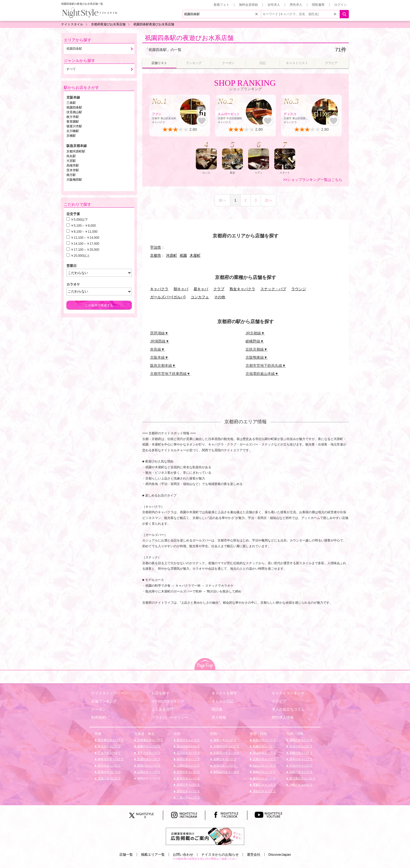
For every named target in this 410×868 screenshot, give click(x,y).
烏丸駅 (71, 156)
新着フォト (221, 5)
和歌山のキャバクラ (226, 772)
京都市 (156, 255)
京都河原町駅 (76, 151)
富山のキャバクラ (188, 746)
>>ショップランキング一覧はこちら (313, 180)
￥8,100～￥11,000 (84, 232)
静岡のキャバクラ (188, 785)
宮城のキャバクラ (148, 759)
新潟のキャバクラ (188, 740)
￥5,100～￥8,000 (83, 226)
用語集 (217, 709)
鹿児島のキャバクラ (302, 778)
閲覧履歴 (318, 5)
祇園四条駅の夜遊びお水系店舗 (189, 38)
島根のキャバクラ (264, 746)
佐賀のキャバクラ (301, 746)
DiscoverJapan (280, 855)
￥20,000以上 (80, 256)
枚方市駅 (73, 117)
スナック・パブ (273, 289)
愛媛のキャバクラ (264, 785)
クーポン (99, 709)
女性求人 (274, 5)
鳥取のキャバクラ (264, 740)
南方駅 (71, 175)
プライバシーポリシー (170, 717)
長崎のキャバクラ (301, 753)
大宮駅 (71, 161)
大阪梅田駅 (74, 180)
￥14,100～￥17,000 (85, 244)
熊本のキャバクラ (301, 759)
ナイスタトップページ (110, 693)
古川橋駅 (73, 131)
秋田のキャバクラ (148, 766)
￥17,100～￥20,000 (85, 250)
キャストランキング (288, 693)
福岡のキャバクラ (301, 740)
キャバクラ (159, 289)
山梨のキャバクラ (188, 766)
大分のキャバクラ (301, 766)
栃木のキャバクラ (109, 766)
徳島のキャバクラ (264, 772)
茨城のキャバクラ (109, 778)
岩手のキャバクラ (148, 753)
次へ (269, 200)
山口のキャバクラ (264, 766)
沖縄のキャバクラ (301, 785)
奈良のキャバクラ (224, 766)
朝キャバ (181, 289)
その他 (220, 297)
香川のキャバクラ (264, 778)
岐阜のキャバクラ (188, 778)
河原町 (172, 255)
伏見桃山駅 (74, 112)
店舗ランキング (104, 701)
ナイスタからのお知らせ (220, 855)
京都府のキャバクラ (226, 746)
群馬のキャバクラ (109, 772)
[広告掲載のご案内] (205, 836)
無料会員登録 (248, 5)
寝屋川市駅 (74, 126)
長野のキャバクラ (188, 772)
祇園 (183, 255)
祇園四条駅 (74, 107)
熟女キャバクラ (242, 289)
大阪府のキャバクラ (226, 753)
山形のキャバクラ (148, 772)
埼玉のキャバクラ (109, 746)
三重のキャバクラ (188, 797)
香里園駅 (73, 122)
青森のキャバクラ (148, 746)
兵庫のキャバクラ (224, 759)
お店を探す (161, 693)
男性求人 (296, 5)
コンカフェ (200, 297)
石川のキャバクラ (188, 753)
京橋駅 (71, 136)
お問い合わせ (183, 855)
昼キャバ (201, 289)
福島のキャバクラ (148, 778)
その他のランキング (168, 701)
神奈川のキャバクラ (110, 759)
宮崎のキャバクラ (301, 772)
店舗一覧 (126, 855)
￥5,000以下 (79, 220)
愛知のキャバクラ (188, 791)
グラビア (279, 701)
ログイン (340, 5)
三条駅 (71, 103)
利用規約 (99, 717)
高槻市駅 (73, 165)
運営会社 (254, 855)
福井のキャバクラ (188, 759)
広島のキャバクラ (264, 759)
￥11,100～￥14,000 (85, 238)
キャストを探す (224, 693)
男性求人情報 (283, 717)
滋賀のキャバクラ (224, 740)
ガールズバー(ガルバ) (168, 297)
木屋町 (195, 255)
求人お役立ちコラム (288, 709)
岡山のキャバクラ (264, 753)
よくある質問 (162, 709)
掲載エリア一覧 (153, 855)
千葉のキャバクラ (109, 753)
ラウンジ (299, 289)
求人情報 (219, 717)
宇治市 (156, 247)
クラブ (219, 289)
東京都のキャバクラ (110, 740)
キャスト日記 (223, 701)
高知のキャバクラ (264, 791)
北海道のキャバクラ (150, 740)
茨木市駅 (73, 170)
